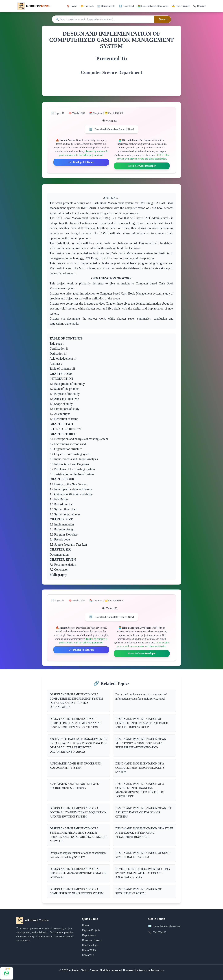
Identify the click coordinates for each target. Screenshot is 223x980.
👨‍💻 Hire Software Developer (153, 6)
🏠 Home (72, 6)
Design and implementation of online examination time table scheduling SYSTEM (78, 855)
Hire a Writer (89, 950)
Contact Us (88, 955)
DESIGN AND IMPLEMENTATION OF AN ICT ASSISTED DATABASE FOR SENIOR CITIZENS (143, 812)
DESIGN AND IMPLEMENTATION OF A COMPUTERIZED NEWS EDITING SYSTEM (77, 891)
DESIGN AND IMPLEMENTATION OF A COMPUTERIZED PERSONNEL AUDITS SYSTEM (140, 768)
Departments (89, 935)
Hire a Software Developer (142, 166)
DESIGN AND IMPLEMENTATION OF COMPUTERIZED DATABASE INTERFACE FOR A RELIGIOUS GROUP (142, 723)
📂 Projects (87, 6)
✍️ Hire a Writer (181, 6)
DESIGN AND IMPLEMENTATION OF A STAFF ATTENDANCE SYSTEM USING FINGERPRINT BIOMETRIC (144, 833)
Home (86, 925)
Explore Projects (91, 930)
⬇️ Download (126, 6)
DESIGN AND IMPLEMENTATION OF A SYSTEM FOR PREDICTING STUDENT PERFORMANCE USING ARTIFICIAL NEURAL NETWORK (79, 835)
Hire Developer (91, 945)
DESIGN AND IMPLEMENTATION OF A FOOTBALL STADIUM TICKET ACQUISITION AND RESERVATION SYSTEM (78, 812)
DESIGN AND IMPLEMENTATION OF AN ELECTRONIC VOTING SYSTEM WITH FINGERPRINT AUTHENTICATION (141, 743)
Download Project (92, 940)
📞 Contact (199, 6)
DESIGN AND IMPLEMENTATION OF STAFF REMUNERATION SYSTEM (143, 855)
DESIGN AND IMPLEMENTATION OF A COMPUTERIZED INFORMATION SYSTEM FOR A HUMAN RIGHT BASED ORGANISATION (76, 701)
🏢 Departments (106, 6)
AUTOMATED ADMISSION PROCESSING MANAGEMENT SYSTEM (75, 766)
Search (163, 19)
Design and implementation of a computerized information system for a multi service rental (141, 697)
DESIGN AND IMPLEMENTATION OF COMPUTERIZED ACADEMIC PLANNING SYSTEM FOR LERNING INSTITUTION (76, 723)
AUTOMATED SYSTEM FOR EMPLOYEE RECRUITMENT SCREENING (75, 786)
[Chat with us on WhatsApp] (7, 973)
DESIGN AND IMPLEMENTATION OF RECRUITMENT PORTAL (138, 891)
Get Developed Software (81, 162)
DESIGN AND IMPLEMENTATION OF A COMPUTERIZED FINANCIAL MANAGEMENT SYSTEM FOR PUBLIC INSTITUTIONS (140, 790)
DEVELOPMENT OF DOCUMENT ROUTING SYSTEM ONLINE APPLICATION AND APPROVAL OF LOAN (143, 873)
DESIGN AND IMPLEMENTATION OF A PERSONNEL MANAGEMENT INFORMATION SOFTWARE (78, 873)
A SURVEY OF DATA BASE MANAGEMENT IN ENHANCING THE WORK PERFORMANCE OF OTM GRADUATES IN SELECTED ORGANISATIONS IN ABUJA (79, 745)
